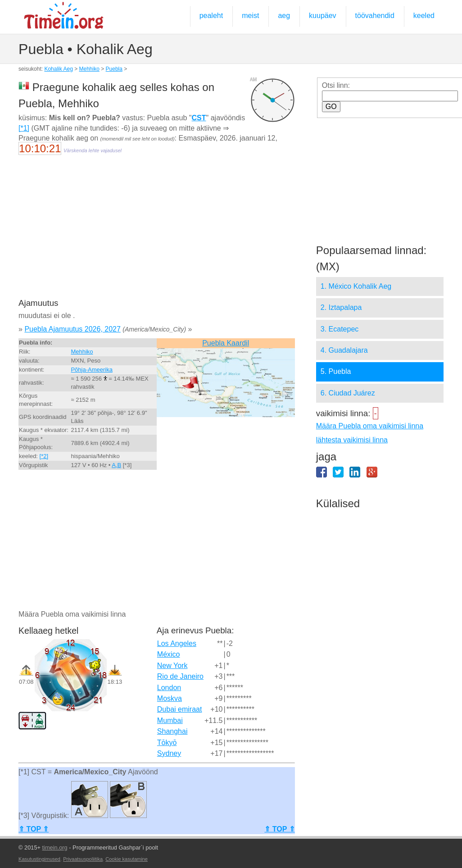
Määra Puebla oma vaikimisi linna (370, 426)
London (169, 688)
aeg (284, 16)
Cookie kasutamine (127, 859)
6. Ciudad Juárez (348, 393)
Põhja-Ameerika (92, 370)
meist (250, 16)
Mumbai (170, 720)
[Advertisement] (156, 232)
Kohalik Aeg (58, 69)
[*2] (44, 456)
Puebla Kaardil (226, 343)
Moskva (170, 698)
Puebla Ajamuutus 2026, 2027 (72, 329)
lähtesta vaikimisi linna (352, 440)
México (169, 654)
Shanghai (172, 731)
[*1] (24, 128)
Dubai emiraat (180, 709)
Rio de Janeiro (180, 676)
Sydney (169, 753)
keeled (424, 16)
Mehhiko (89, 69)
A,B (116, 465)
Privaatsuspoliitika (83, 859)
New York (172, 666)
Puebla (114, 69)
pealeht (211, 16)
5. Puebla (336, 371)
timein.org (55, 848)
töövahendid (375, 16)
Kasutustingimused (39, 859)
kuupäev (323, 16)
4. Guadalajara (344, 350)
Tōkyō (167, 743)
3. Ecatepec (340, 329)
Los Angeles (177, 643)
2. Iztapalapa (341, 307)
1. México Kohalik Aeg (356, 286)
